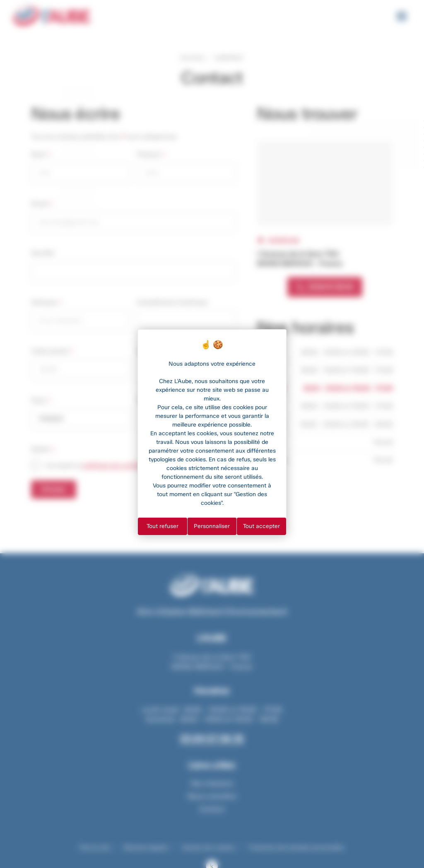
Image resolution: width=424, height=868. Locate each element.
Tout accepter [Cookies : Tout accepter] (261, 526)
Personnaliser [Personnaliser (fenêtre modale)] (212, 526)
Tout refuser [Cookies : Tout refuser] (163, 526)
